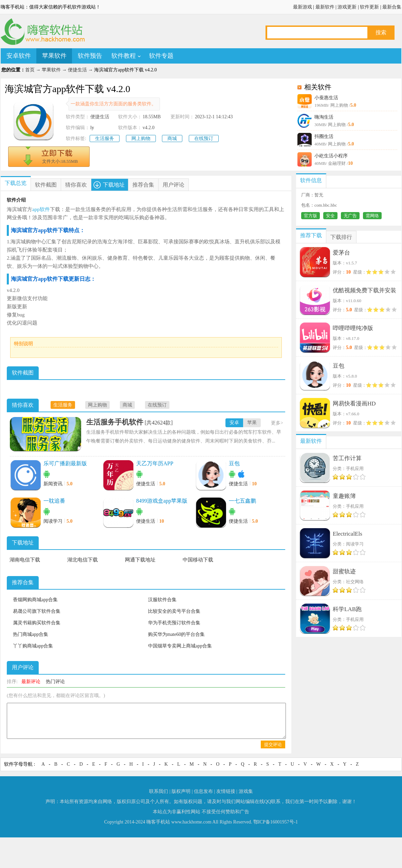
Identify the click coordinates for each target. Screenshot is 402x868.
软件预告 (90, 56)
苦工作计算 (347, 458)
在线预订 (204, 138)
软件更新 (369, 7)
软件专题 (161, 56)
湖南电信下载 (25, 560)
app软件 (41, 209)
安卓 (234, 423)
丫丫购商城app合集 (33, 646)
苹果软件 (54, 56)
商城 (172, 138)
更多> (277, 423)
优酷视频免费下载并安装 (364, 290)
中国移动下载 (198, 560)
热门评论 (55, 682)
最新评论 (31, 682)
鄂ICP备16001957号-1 (276, 822)
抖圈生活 (324, 136)
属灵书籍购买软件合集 (37, 623)
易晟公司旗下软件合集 (37, 611)
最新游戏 (303, 7)
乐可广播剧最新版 (65, 463)
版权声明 (181, 791)
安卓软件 (19, 56)
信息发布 (203, 791)
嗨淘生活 (324, 117)
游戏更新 (347, 7)
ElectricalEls (348, 534)
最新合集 (392, 7)
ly (92, 128)
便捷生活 (77, 70)
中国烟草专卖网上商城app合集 (180, 646)
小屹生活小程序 (331, 156)
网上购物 (141, 138)
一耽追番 (54, 501)
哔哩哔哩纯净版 (353, 328)
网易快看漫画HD (354, 404)
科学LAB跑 (347, 609)
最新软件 (325, 7)
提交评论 (273, 744)
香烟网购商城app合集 (35, 600)
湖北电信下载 (83, 560)
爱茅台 (341, 253)
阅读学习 (53, 521)
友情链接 (226, 791)
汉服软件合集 (162, 600)
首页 (30, 70)
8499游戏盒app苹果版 (162, 501)
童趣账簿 (344, 496)
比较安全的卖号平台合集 (174, 611)
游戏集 (246, 791)
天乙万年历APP (155, 463)
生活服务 (105, 138)
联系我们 (159, 791)
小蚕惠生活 (326, 98)
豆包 (234, 463)
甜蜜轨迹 (344, 571)
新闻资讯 (53, 484)
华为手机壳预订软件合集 (174, 623)
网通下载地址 (140, 560)
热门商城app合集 (31, 634)
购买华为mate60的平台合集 (176, 634)
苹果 (252, 423)
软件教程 (124, 56)
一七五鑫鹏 (242, 501)
